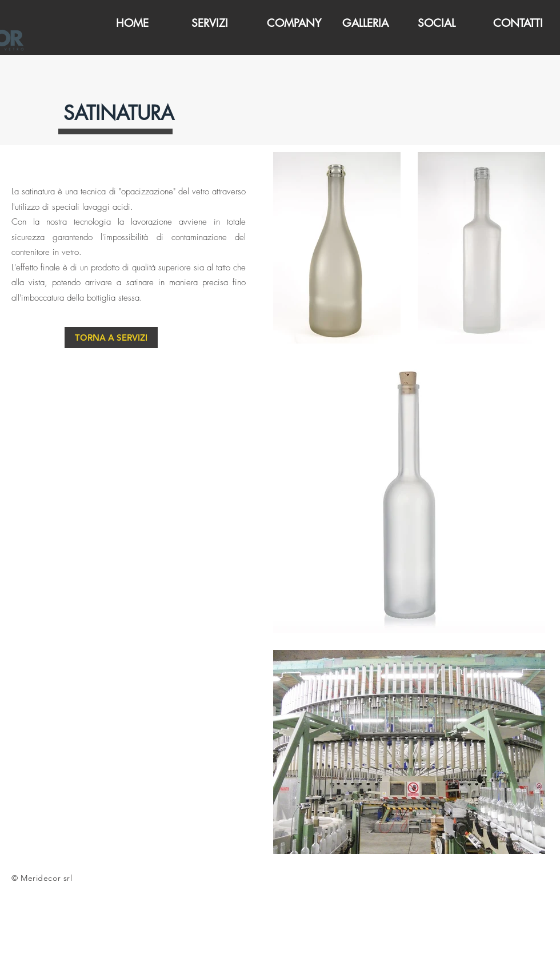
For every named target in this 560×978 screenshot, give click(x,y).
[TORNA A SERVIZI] (111, 338)
